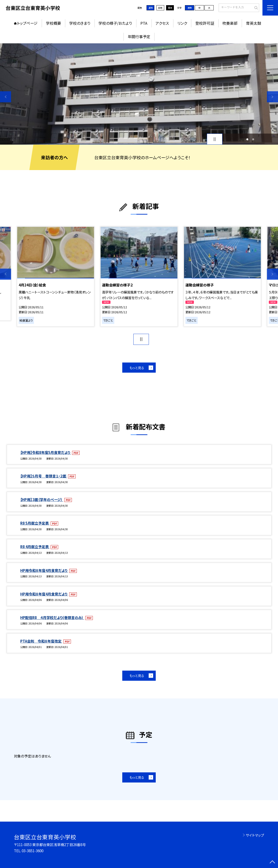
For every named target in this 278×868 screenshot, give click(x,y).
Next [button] (272, 97)
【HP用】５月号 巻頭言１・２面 (44, 476)
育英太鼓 (253, 23)
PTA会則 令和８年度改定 (41, 641)
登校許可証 (205, 23)
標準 (190, 8)
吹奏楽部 (230, 23)
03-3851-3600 (33, 851)
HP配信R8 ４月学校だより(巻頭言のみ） (52, 617)
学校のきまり (80, 23)
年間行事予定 (139, 37)
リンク (182, 23)
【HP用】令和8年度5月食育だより (46, 452)
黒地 (170, 8)
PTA (144, 23)
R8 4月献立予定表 (35, 546)
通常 (151, 8)
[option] (139, 94)
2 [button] (253, 139)
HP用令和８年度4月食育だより (44, 570)
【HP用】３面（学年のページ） (42, 499)
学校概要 (53, 23)
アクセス (162, 23)
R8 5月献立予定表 (35, 523)
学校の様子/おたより (115, 23)
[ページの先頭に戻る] (272, 862)
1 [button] (247, 139)
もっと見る (137, 368)
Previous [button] (6, 97)
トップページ (27, 23)
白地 (160, 8)
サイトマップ (255, 835)
